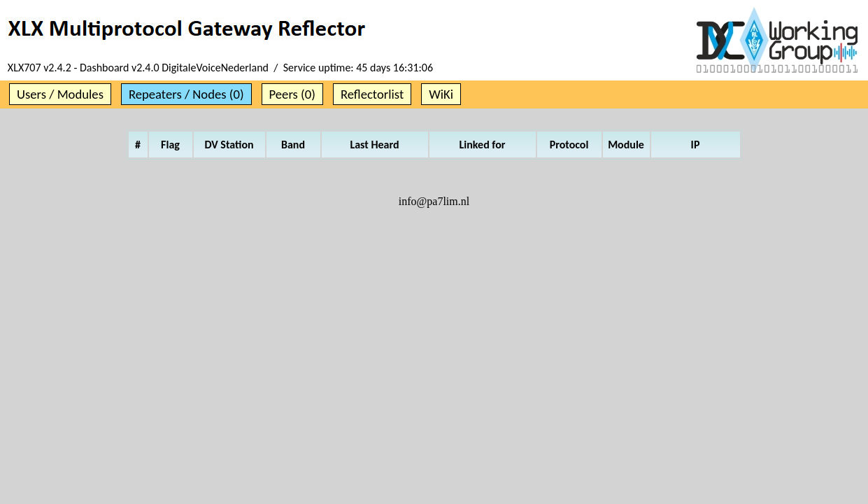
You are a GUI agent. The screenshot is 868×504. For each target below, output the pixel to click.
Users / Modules (60, 94)
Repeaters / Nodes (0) (186, 94)
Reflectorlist (372, 94)
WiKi (441, 94)
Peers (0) (292, 94)
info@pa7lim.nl (434, 201)
